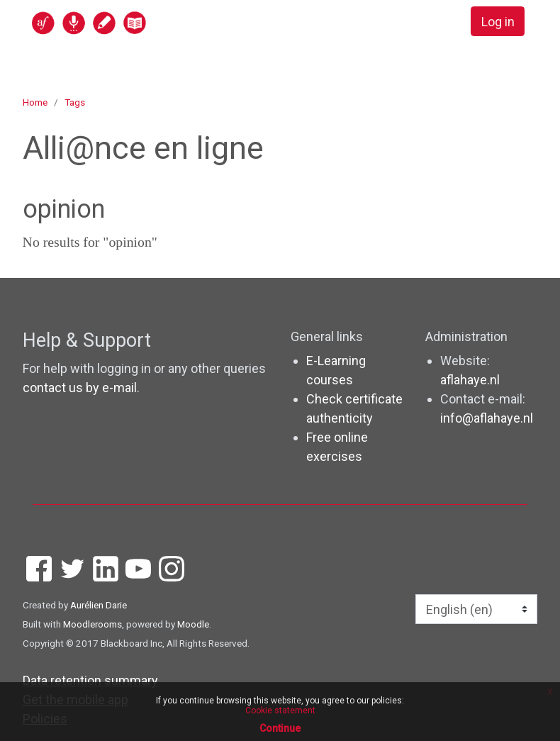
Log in (498, 22)
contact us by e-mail (80, 388)
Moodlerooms (93, 624)
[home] (144, 22)
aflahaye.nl (470, 380)
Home (35, 102)
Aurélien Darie (99, 605)
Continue (280, 728)
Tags (75, 102)
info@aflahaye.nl (487, 418)
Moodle (193, 624)
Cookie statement (280, 711)
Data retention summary (90, 680)
